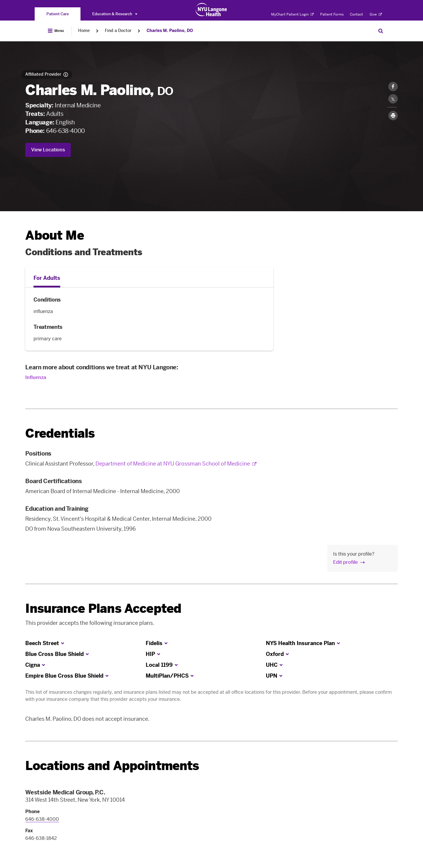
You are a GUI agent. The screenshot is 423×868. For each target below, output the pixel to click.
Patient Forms (332, 14)
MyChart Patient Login (292, 14)
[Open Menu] (56, 31)
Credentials (60, 433)
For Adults (47, 278)
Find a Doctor (118, 31)
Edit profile (345, 562)
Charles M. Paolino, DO (170, 31)
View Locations (48, 150)
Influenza (36, 377)
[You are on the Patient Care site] (58, 14)
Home (84, 31)
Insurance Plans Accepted (103, 609)
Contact (356, 14)
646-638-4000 (66, 131)
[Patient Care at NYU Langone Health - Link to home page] (211, 10)
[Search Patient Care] (381, 31)
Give (376, 14)
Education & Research (115, 14)
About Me (54, 235)
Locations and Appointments (112, 766)
